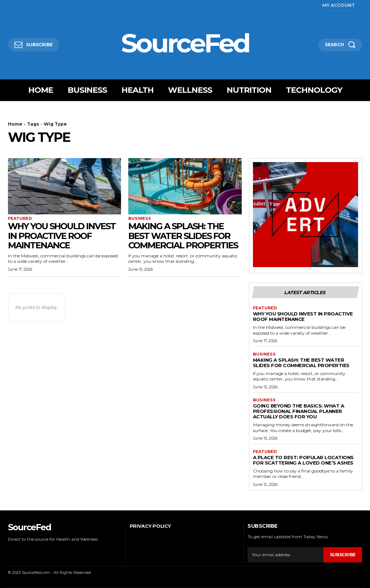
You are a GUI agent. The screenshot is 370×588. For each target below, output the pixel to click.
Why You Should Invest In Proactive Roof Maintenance (62, 236)
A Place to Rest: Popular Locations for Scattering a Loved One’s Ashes (303, 460)
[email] (285, 555)
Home (15, 124)
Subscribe (343, 555)
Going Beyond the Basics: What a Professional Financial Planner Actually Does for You (299, 411)
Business (140, 219)
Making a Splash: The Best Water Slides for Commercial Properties (183, 236)
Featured (20, 219)
